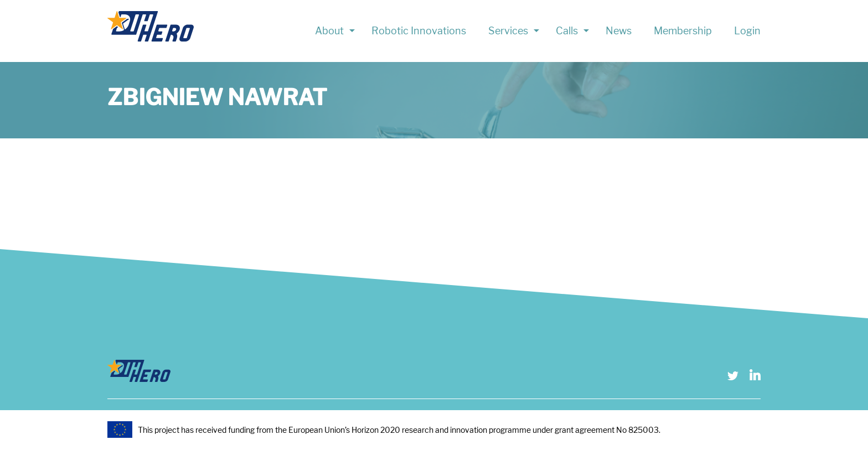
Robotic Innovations (419, 31)
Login (747, 31)
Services (508, 31)
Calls (567, 31)
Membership (683, 31)
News (619, 31)
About (329, 31)
